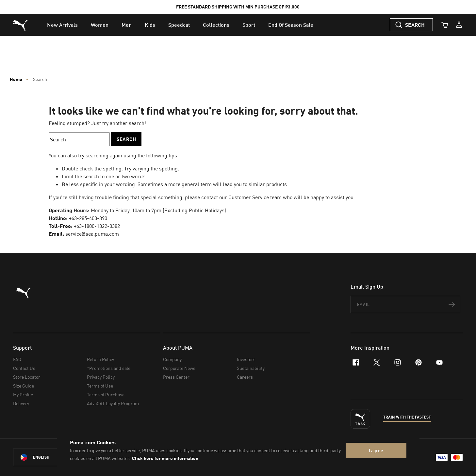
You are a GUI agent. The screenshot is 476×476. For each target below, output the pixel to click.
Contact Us (24, 368)
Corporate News (179, 368)
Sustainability (251, 368)
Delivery (21, 403)
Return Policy (100, 359)
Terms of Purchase (106, 395)
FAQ (17, 359)
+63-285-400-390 (88, 218)
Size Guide (24, 386)
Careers (245, 377)
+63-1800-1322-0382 (97, 226)
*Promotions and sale (109, 368)
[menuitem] (62, 25)
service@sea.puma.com (92, 234)
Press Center (176, 377)
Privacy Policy (101, 377)
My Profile (23, 395)
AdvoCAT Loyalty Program (113, 403)
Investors (246, 359)
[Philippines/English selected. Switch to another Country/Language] (50, 457)
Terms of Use (100, 386)
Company (172, 359)
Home (16, 79)
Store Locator (27, 377)
